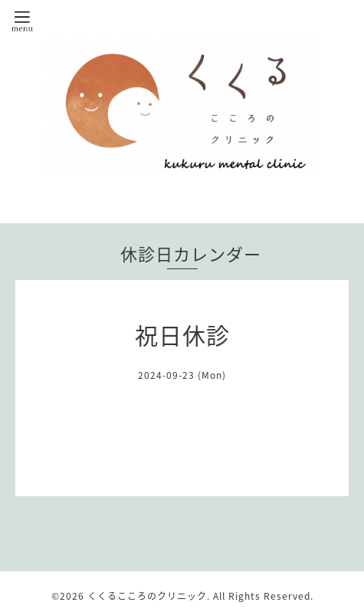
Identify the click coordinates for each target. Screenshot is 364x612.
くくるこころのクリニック (147, 596)
